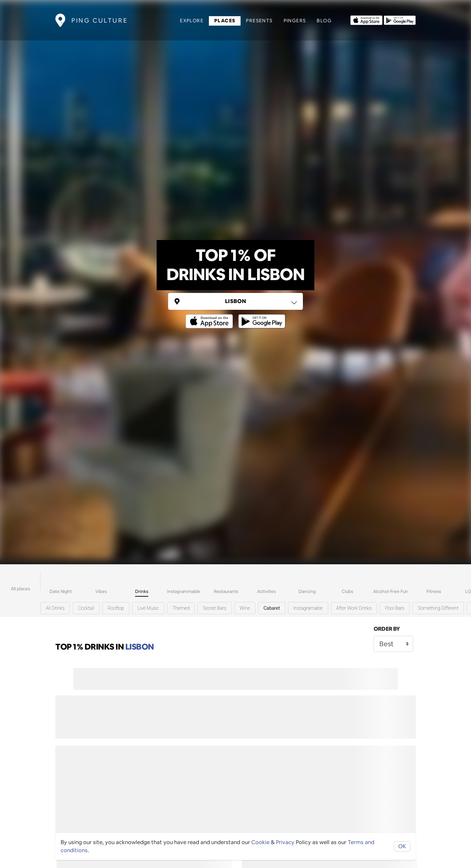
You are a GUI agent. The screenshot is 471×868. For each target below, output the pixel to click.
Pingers (295, 21)
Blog (324, 21)
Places (225, 21)
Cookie (260, 842)
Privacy (285, 842)
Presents (259, 21)
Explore (192, 21)
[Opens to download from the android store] (400, 20)
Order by (387, 629)
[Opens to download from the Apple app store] (366, 20)
